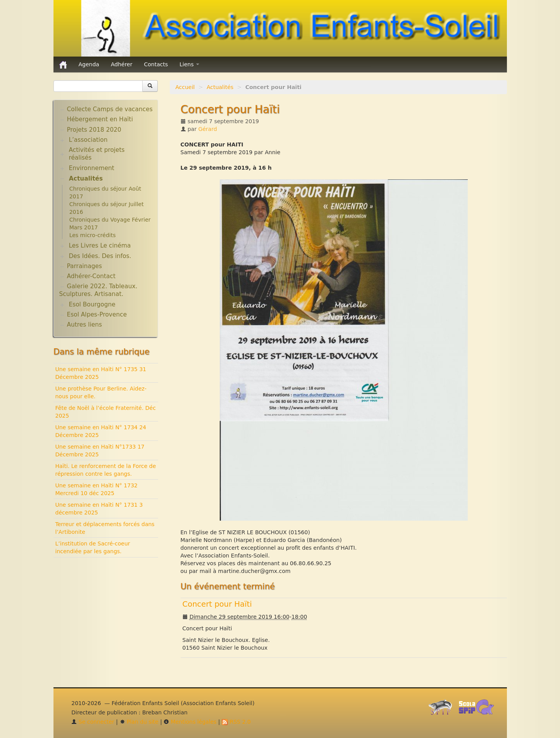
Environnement (91, 168)
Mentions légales (190, 722)
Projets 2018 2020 (94, 130)
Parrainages (85, 266)
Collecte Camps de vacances (110, 109)
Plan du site (139, 722)
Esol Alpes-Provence (97, 315)
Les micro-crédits (93, 235)
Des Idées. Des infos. (100, 256)
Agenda (89, 64)
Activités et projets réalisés (96, 154)
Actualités (220, 87)
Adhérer (122, 64)
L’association (88, 140)
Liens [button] (189, 64)
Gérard (208, 129)
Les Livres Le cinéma (100, 246)
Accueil (185, 87)
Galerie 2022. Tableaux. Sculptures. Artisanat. (98, 290)
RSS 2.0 (236, 722)
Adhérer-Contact (91, 276)
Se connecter (93, 722)
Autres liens (84, 325)
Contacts (156, 64)
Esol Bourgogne (92, 304)
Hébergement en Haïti (100, 119)
